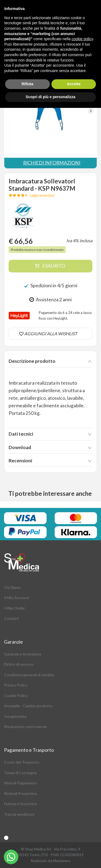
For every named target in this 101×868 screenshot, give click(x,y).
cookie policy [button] (82, 39)
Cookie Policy (16, 696)
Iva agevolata (15, 716)
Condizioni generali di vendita (29, 675)
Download (20, 447)
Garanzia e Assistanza (23, 654)
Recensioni (20, 461)
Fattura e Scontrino (21, 804)
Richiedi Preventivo (20, 793)
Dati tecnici (21, 434)
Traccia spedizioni (19, 814)
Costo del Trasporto (22, 762)
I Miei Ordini (14, 608)
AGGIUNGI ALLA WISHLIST (51, 334)
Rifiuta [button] (27, 84)
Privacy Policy (16, 685)
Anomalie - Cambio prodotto (28, 706)
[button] (91, 111)
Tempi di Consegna (20, 773)
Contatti (11, 618)
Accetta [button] (74, 84)
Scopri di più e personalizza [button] (50, 97)
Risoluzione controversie (25, 727)
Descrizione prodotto (32, 361)
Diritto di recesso (19, 664)
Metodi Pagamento (20, 783)
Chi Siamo (12, 587)
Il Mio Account (17, 598)
